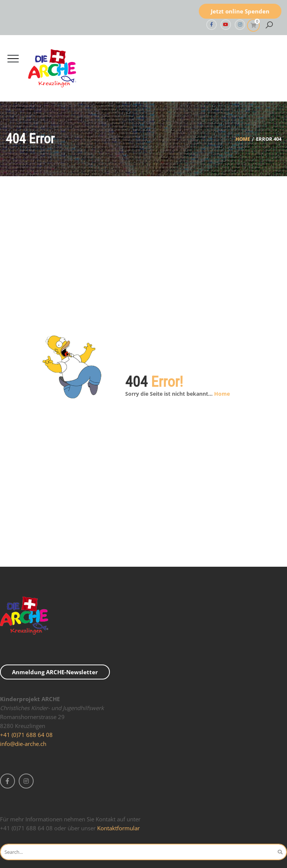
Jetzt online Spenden (240, 11)
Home (243, 139)
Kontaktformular (118, 828)
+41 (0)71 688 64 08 (26, 735)
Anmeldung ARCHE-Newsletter (55, 672)
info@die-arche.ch (23, 744)
